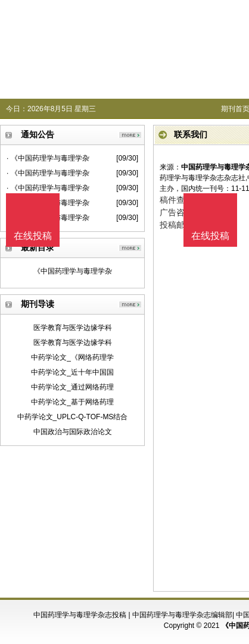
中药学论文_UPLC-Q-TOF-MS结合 (73, 417)
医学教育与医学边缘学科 (73, 328)
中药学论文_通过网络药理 (72, 387)
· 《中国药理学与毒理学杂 (48, 158)
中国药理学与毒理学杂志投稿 (80, 615)
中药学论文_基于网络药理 (72, 402)
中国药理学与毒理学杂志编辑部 (182, 615)
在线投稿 (210, 236)
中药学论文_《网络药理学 (72, 357)
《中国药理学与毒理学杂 (73, 271)
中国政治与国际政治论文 (73, 432)
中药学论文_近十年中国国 (72, 372)
